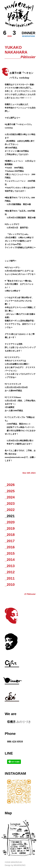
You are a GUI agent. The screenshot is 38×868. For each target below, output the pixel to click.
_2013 (10, 566)
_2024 (10, 497)
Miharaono (20, 865)
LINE (9, 753)
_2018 (10, 535)
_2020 (10, 522)
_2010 (10, 584)
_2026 (10, 485)
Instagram (15, 773)
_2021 (10, 516)
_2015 (10, 553)
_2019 (10, 528)
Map (8, 813)
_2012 (10, 572)
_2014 (10, 560)
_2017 (10, 541)
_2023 (10, 503)
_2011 (10, 578)
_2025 (10, 491)
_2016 (10, 547)
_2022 (10, 510)
